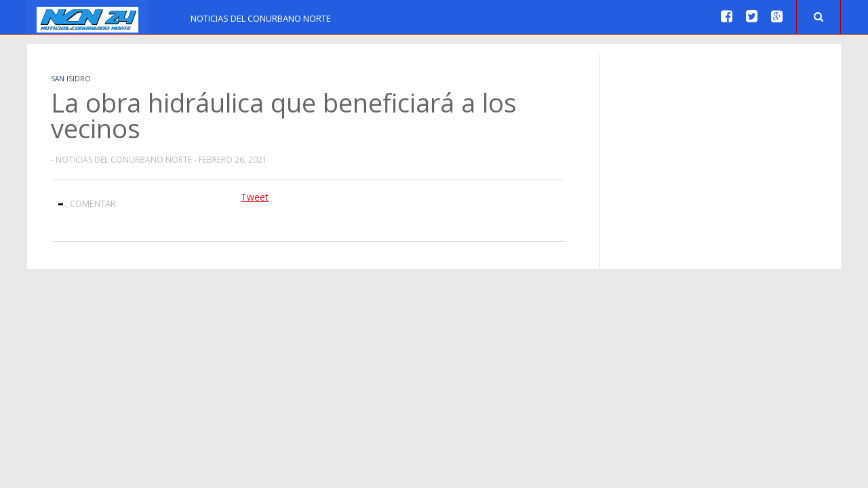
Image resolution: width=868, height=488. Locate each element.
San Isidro (71, 79)
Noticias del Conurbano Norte (261, 18)
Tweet (255, 197)
